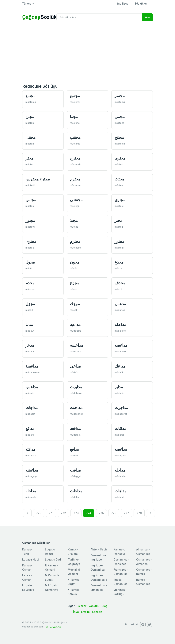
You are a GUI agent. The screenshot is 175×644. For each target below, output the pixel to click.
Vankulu (94, 606)
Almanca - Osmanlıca (143, 551)
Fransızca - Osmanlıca (121, 572)
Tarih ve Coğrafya (74, 562)
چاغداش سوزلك (53, 627)
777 (126, 513)
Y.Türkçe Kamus (74, 592)
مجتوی (120, 200)
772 (63, 513)
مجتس (31, 200)
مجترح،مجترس (38, 179)
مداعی (75, 366)
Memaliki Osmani (74, 572)
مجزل (30, 304)
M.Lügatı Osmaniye (52, 587)
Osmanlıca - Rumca (144, 572)
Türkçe (27, 4)
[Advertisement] (87, 53)
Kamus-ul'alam (73, 551)
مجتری (120, 158)
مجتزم (75, 241)
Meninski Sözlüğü (120, 592)
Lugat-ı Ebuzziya (28, 587)
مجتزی (31, 241)
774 (89, 513)
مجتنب (75, 137)
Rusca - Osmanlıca (120, 582)
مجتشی (76, 200)
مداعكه (120, 324)
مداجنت (76, 408)
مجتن (30, 117)
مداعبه (75, 324)
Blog (105, 606)
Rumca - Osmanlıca (143, 582)
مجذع (119, 262)
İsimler (82, 606)
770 (39, 513)
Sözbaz (97, 612)
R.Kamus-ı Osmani (52, 567)
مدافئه (30, 449)
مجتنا (74, 117)
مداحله (120, 470)
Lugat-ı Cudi (53, 559)
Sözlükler (141, 4)
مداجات (32, 408)
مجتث (119, 179)
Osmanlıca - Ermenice (99, 587)
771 (51, 513)
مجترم (75, 179)
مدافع (30, 428)
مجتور (30, 220)
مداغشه (32, 470)
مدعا (29, 324)
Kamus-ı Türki (28, 551)
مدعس (120, 304)
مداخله (31, 491)
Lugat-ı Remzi (50, 551)
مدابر (119, 387)
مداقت (75, 470)
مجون (75, 262)
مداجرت (121, 408)
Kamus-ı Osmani (28, 567)
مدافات (120, 428)
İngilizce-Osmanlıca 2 (99, 577)
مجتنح (119, 137)
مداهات (120, 491)
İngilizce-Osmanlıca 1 (99, 567)
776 (114, 513)
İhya (76, 612)
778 (139, 513)
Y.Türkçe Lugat (74, 582)
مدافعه (75, 428)
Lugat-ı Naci (30, 559)
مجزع (74, 283)
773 (76, 513)
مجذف (120, 283)
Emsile (85, 612)
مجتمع (30, 96)
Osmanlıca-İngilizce (98, 557)
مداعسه (76, 345)
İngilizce (123, 4)
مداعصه (121, 345)
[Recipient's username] (99, 17)
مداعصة (32, 366)
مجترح (75, 158)
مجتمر (120, 96)
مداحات (76, 491)
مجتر (29, 158)
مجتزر (119, 241)
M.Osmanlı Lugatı (52, 577)
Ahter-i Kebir (99, 549)
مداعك (120, 366)
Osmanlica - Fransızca (122, 562)
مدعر (30, 345)
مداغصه (121, 449)
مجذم (30, 283)
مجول (30, 262)
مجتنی (120, 117)
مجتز (118, 220)
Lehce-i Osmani (27, 577)
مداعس (32, 387)
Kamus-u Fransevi (119, 551)
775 (101, 513)
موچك (75, 304)
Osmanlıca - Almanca (144, 562)
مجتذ (74, 220)
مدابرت (76, 387)
